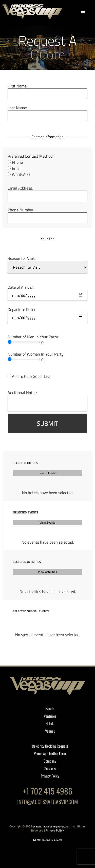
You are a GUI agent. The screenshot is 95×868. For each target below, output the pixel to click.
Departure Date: (21, 309)
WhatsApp (21, 174)
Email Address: (20, 188)
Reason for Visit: (22, 258)
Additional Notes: (22, 393)
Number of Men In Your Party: (33, 337)
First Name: (18, 86)
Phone (17, 162)
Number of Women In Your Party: (36, 354)
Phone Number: (21, 210)
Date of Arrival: (21, 287)
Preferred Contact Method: (31, 156)
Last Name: (17, 108)
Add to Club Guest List (31, 376)
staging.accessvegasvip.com (52, 827)
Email (17, 168)
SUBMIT (48, 423)
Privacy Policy (55, 831)
